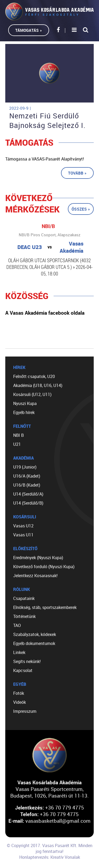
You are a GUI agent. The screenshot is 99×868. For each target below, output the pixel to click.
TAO (17, 625)
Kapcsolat (23, 670)
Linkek (19, 652)
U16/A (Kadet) (27, 476)
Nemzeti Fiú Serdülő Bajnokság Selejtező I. (47, 121)
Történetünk (24, 616)
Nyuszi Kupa (25, 403)
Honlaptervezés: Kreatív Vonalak (50, 857)
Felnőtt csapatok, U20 (34, 376)
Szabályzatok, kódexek (35, 634)
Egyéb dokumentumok (34, 643)
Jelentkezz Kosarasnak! (35, 576)
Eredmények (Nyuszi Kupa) (38, 558)
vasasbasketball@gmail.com (58, 821)
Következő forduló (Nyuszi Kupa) (44, 567)
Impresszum (25, 711)
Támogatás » (29, 30)
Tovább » (77, 173)
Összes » (81, 209)
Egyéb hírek (24, 412)
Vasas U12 (23, 526)
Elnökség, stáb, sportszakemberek (45, 607)
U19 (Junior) (25, 467)
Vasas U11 (23, 535)
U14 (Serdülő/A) (28, 494)
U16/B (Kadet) (27, 485)
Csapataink (24, 598)
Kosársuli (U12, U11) (32, 394)
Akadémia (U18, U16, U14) (38, 385)
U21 (17, 444)
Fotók (19, 693)
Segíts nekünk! (27, 661)
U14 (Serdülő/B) (28, 503)
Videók (20, 702)
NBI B (18, 435)
